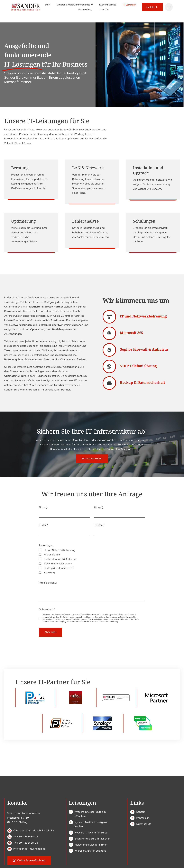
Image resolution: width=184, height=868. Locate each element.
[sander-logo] (26, 4)
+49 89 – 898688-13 (26, 836)
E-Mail (43, 525)
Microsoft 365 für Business (90, 851)
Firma (43, 507)
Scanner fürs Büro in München (93, 839)
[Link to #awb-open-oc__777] (169, 7)
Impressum (143, 818)
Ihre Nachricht (48, 583)
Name (99, 507)
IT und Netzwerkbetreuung (60, 550)
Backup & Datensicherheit (59, 568)
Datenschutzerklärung (108, 621)
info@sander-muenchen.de (29, 849)
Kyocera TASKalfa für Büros (91, 833)
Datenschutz (47, 609)
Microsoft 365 (52, 555)
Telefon (99, 525)
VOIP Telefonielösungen (58, 564)
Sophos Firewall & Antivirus (60, 559)
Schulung (49, 573)
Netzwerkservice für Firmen (91, 845)
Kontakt (141, 812)
